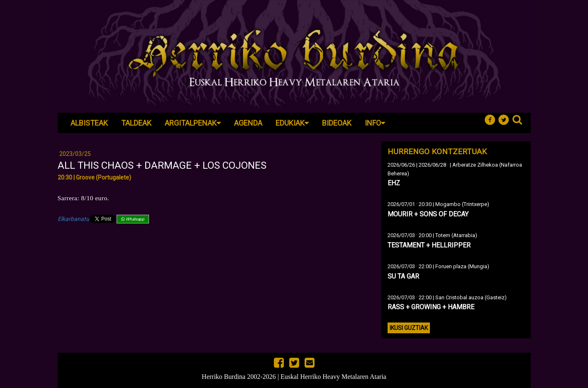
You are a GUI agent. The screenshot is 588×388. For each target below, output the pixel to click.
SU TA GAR (403, 276)
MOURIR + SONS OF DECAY (428, 214)
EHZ (394, 183)
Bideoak (337, 123)
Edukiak (292, 123)
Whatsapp (133, 219)
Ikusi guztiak (409, 328)
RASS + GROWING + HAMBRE (431, 307)
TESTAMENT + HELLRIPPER (429, 245)
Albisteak (89, 123)
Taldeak (136, 123)
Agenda (248, 123)
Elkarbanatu (73, 219)
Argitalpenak (193, 123)
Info (375, 123)
